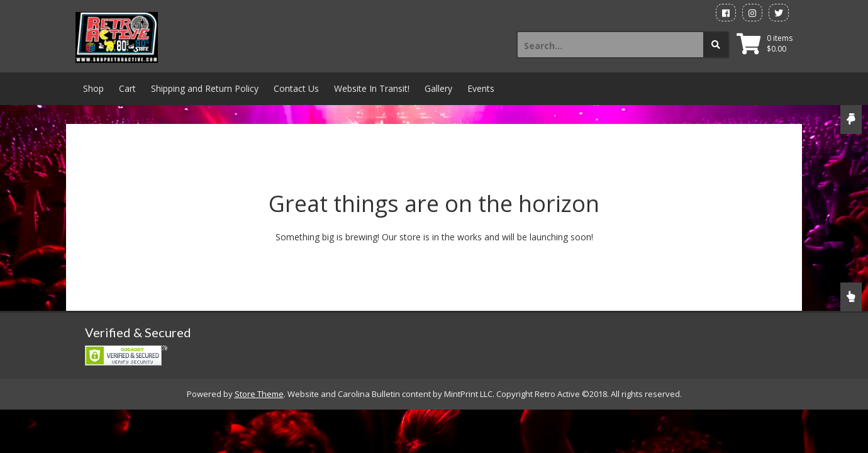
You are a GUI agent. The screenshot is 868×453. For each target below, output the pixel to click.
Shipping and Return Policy (205, 88)
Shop (93, 88)
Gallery (438, 88)
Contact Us (296, 88)
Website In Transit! (372, 88)
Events (481, 88)
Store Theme (259, 394)
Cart (127, 88)
